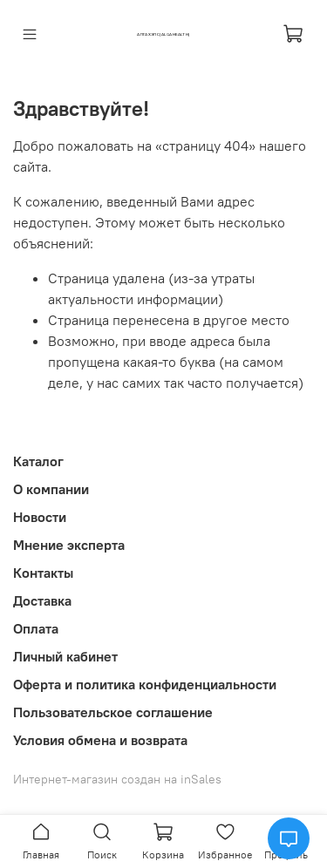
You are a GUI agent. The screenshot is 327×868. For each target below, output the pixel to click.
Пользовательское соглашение (113, 712)
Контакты (43, 573)
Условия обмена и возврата (100, 740)
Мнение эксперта (69, 545)
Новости (40, 517)
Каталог (38, 461)
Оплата (36, 628)
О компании (51, 489)
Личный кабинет (65, 656)
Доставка (42, 600)
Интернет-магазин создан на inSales (117, 779)
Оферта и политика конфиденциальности (145, 684)
